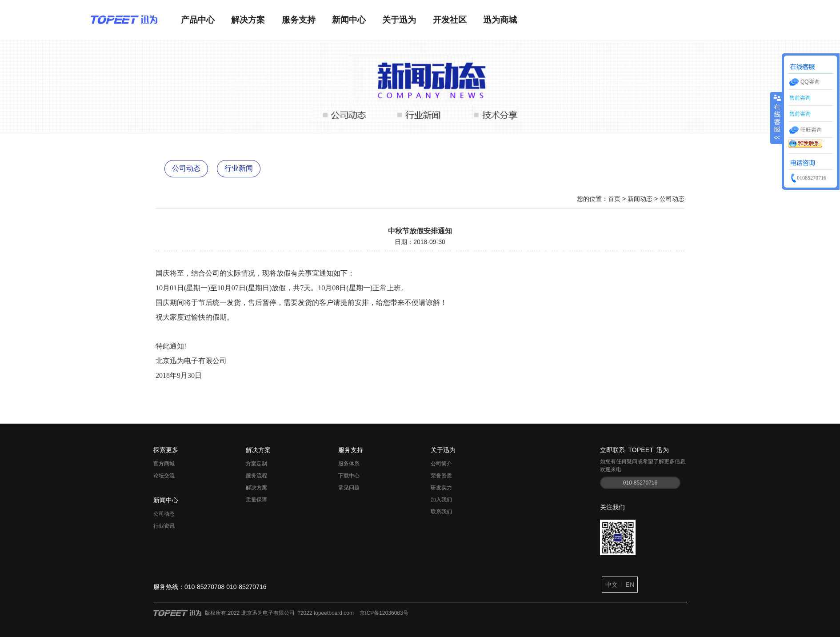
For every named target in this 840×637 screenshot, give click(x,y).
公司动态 (186, 168)
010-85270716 (640, 483)
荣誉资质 (441, 476)
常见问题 (349, 488)
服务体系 (349, 464)
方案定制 (256, 464)
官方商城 (164, 464)
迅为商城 (500, 20)
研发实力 (441, 488)
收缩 (776, 113)
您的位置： (592, 199)
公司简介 (441, 464)
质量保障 (256, 500)
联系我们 (441, 512)
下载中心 (349, 476)
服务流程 (256, 476)
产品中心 (198, 20)
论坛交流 (164, 476)
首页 (614, 199)
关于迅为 (399, 20)
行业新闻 (239, 168)
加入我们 (441, 500)
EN (630, 585)
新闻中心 (349, 20)
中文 (612, 585)
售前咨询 (799, 98)
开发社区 (450, 20)
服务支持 (299, 20)
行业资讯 (164, 526)
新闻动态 (640, 199)
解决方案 (248, 20)
